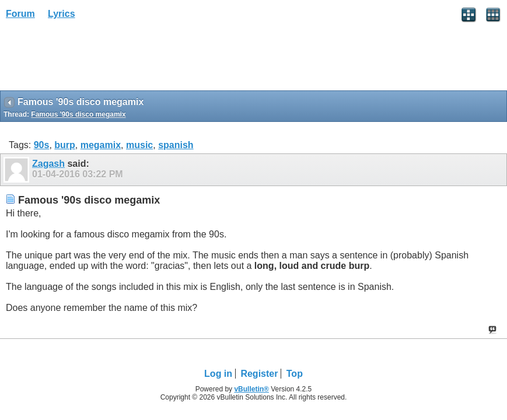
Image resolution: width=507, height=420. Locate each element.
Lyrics (62, 14)
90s (42, 145)
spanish (176, 145)
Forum (20, 14)
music (139, 145)
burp (65, 145)
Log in (218, 374)
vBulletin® (251, 389)
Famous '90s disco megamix (78, 114)
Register (259, 374)
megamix (101, 145)
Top (295, 374)
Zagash (48, 164)
